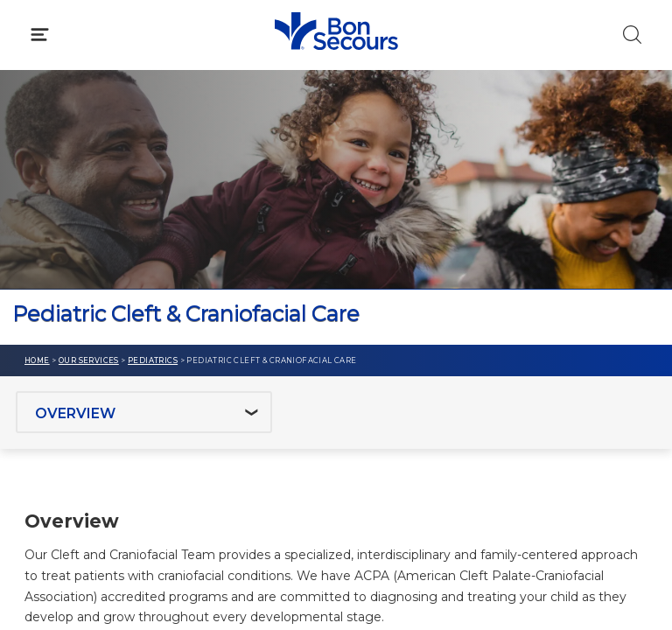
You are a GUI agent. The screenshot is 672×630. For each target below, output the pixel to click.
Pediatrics (153, 360)
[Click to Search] (632, 35)
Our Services (89, 360)
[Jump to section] (144, 412)
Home (37, 360)
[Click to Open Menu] (40, 35)
